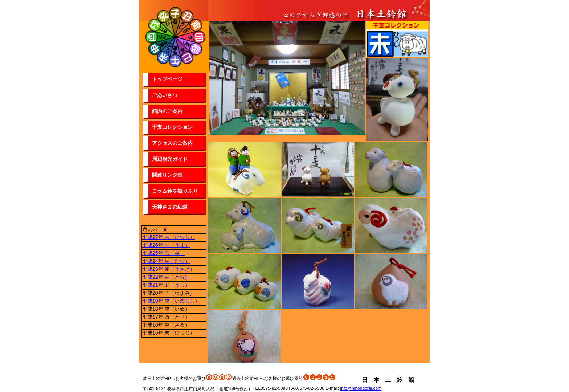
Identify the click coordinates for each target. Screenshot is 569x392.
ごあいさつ (165, 95)
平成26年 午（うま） (166, 245)
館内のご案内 (167, 111)
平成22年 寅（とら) (164, 277)
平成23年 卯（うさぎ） (169, 269)
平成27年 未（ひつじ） (169, 237)
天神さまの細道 (170, 207)
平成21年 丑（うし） (166, 285)
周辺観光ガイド (170, 159)
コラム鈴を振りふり (175, 191)
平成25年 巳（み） (163, 253)
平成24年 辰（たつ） (166, 261)
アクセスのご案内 (172, 143)
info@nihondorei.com (361, 388)
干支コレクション (172, 127)
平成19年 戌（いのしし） (171, 301)
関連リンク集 (167, 175)
